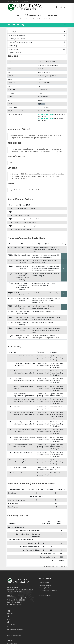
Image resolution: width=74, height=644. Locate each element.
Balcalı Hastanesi (44, 583)
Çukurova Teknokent (45, 595)
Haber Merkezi (44, 593)
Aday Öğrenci (26, 1)
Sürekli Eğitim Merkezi (46, 588)
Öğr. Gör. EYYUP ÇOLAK (45, 114)
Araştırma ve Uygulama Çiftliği (48, 590)
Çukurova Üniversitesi (14, 1)
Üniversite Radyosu (45, 585)
